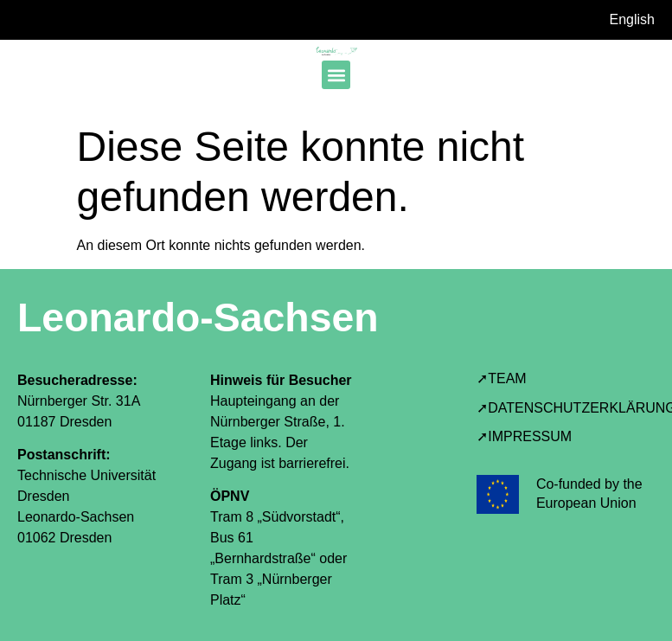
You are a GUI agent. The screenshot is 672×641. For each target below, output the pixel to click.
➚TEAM (501, 378)
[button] (336, 75)
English (632, 19)
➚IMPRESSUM (524, 436)
